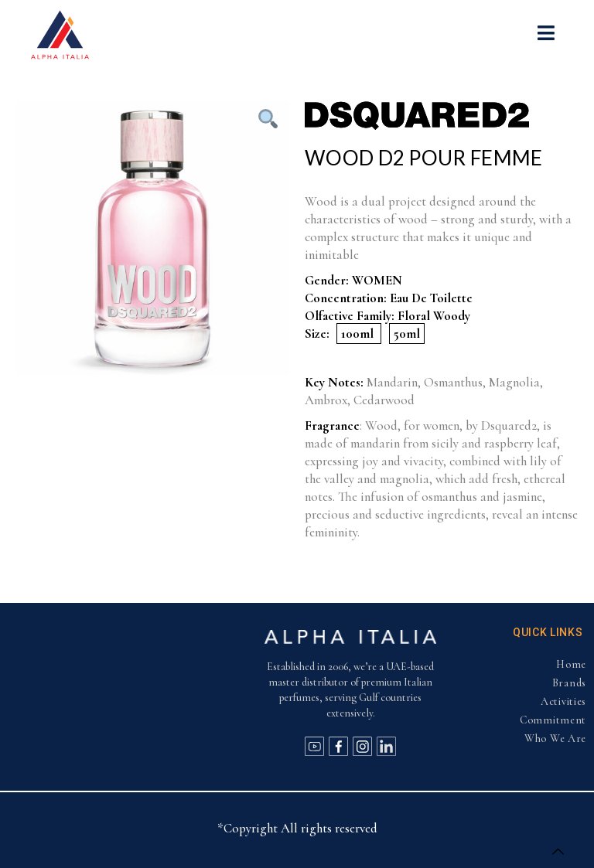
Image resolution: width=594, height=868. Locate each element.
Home (571, 664)
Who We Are (555, 739)
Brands (569, 683)
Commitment (553, 720)
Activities (563, 701)
